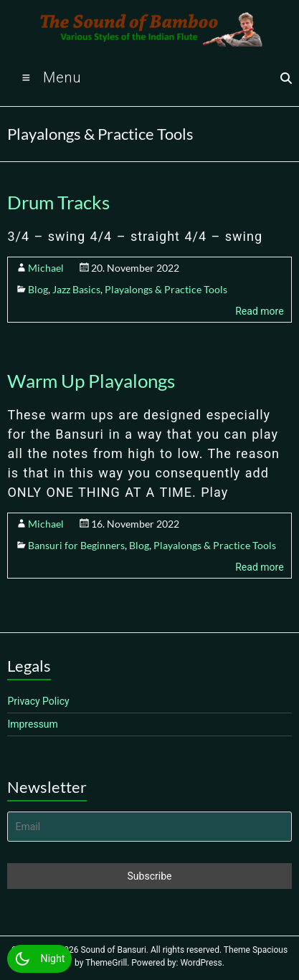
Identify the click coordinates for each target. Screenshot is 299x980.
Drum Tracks (58, 202)
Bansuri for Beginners (76, 545)
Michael (46, 268)
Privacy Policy (38, 701)
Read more (259, 311)
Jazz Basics (76, 289)
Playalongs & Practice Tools (166, 289)
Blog (38, 289)
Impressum (32, 724)
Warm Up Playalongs (91, 381)
